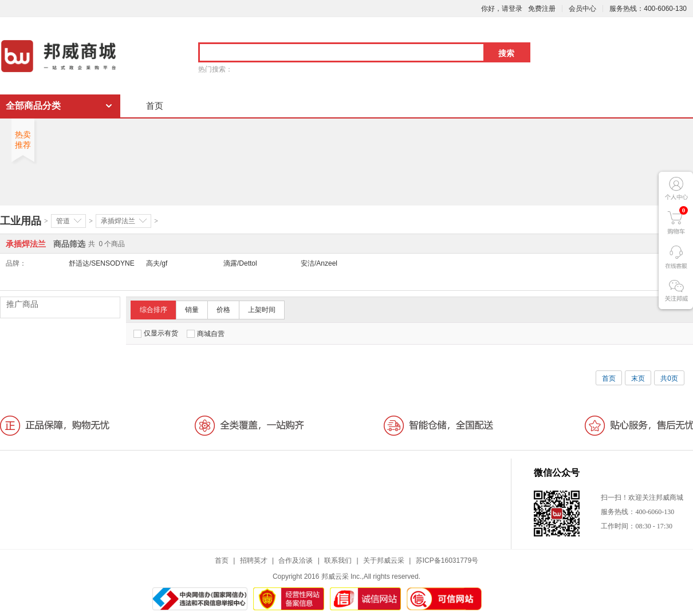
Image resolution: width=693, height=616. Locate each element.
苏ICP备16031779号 (447, 560)
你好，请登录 (502, 9)
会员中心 (582, 9)
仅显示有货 (156, 333)
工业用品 (21, 221)
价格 (223, 310)
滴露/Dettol (240, 263)
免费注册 (542, 9)
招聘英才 (254, 560)
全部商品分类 (33, 106)
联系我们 (338, 560)
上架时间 (262, 310)
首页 (155, 106)
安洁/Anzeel (319, 263)
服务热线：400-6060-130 (648, 9)
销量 (192, 310)
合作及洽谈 (296, 560)
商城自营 (206, 334)
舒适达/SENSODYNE (102, 263)
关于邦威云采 (384, 560)
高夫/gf (157, 263)
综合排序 (153, 310)
